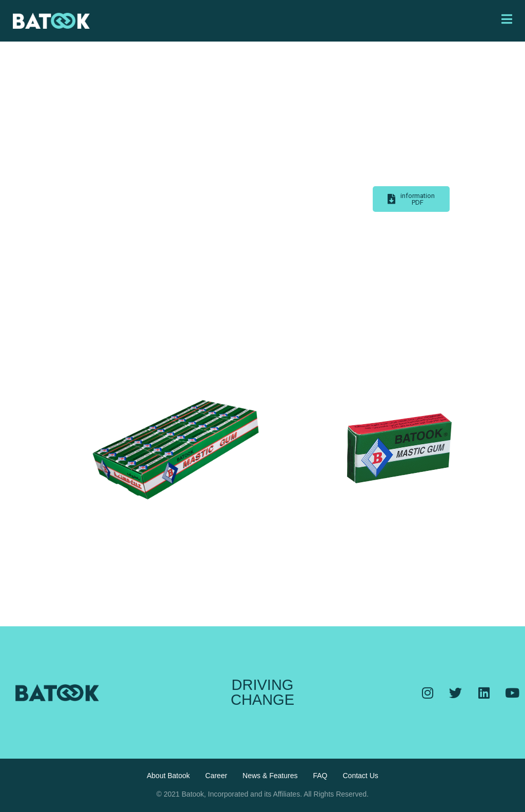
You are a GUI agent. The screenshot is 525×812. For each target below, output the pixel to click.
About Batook (168, 776)
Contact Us (361, 776)
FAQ (320, 776)
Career (216, 776)
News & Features (270, 776)
